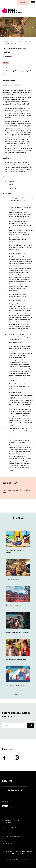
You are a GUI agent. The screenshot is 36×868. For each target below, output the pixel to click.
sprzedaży (17, 820)
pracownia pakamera (13, 860)
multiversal (26, 860)
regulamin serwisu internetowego (14, 818)
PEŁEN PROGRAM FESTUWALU (12, 85)
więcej (17, 695)
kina (11, 820)
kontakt (5, 825)
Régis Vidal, (9, 56)
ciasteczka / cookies (9, 827)
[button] (33, 27)
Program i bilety (8, 41)
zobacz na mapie (8, 843)
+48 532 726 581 (15, 790)
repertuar (23, 2)
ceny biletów (6, 823)
